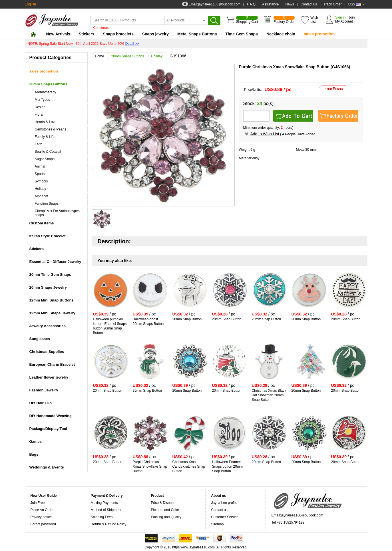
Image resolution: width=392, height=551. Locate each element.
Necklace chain (281, 34)
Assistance (270, 4)
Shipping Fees (102, 517)
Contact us (309, 4)
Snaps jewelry (155, 34)
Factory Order (284, 20)
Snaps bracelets (118, 34)
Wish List (314, 20)
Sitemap (218, 524)
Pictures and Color (165, 510)
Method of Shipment (106, 510)
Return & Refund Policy (109, 524)
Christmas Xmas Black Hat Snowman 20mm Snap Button (269, 395)
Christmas (101, 28)
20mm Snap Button (187, 319)
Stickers (87, 34)
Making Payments (104, 503)
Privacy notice (41, 517)
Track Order (333, 4)
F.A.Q (251, 4)
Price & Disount (163, 503)
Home (101, 56)
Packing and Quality (166, 517)
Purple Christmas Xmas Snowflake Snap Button (150, 466)
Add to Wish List (265, 134)
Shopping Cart (247, 20)
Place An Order (42, 510)
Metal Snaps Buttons (197, 34)
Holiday (158, 56)
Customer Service (225, 517)
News (290, 4)
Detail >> (132, 44)
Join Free (38, 503)
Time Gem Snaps (242, 34)
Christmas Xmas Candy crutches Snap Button (189, 466)
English (30, 4)
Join (351, 17)
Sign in (340, 17)
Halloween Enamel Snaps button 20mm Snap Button (227, 466)
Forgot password (43, 524)
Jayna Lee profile (224, 503)
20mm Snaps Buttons (129, 56)
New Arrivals (58, 34)
